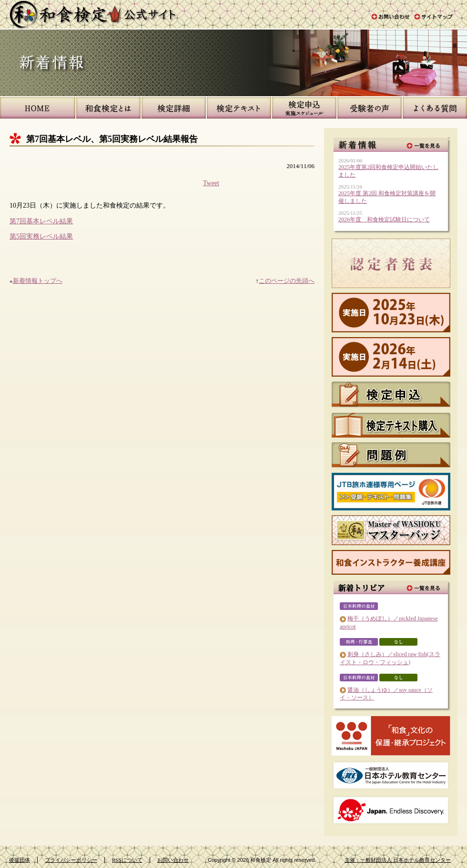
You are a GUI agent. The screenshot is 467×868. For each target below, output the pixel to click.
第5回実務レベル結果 (41, 236)
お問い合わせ (173, 860)
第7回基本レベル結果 (41, 221)
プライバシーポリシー (71, 860)
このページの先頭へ (287, 281)
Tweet (211, 183)
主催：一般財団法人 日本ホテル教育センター (398, 860)
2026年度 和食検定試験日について (384, 219)
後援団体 (20, 860)
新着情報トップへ (38, 281)
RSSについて (127, 860)
